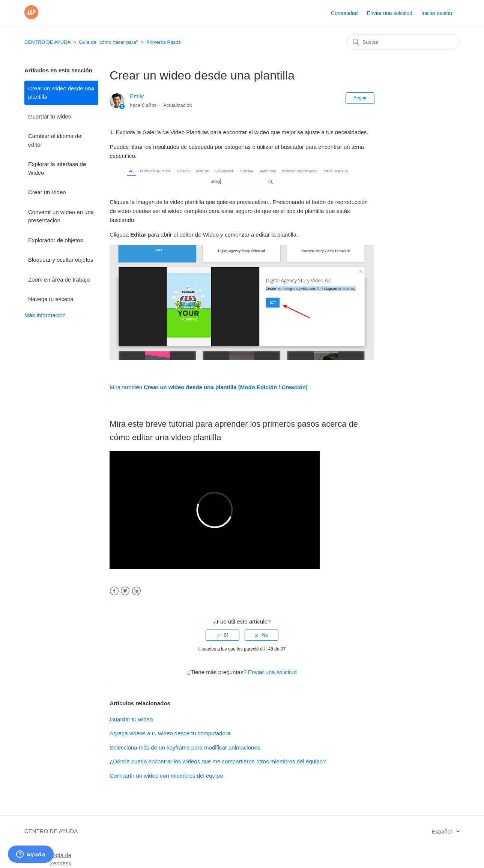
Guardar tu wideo (50, 116)
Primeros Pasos (164, 42)
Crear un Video (47, 192)
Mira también (209, 387)
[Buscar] (403, 42)
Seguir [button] (360, 98)
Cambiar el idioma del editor (55, 140)
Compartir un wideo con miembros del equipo (166, 776)
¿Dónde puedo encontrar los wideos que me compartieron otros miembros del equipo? (218, 761)
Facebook (114, 591)
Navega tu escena (51, 299)
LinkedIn (136, 591)
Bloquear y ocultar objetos (61, 260)
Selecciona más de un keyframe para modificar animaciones (185, 747)
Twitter (125, 591)
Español (442, 831)
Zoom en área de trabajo (59, 280)
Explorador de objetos (56, 240)
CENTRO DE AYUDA (47, 42)
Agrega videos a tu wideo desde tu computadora (170, 733)
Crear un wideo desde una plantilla (61, 93)
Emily (137, 96)
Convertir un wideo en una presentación (61, 216)
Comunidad (344, 13)
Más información (45, 315)
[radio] (222, 635)
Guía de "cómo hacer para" (108, 42)
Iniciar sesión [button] (437, 13)
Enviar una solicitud (390, 13)
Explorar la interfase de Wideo (57, 168)
